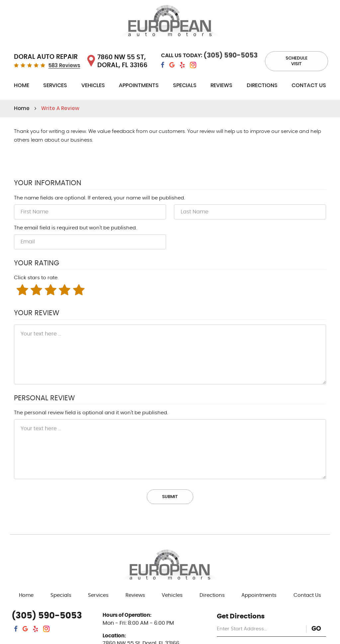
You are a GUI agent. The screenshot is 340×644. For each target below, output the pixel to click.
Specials (185, 85)
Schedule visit (297, 61)
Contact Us (309, 85)
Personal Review (44, 398)
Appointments (139, 85)
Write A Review (60, 108)
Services (55, 85)
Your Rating (37, 263)
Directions (262, 85)
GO (316, 629)
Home (22, 85)
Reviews (221, 85)
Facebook (163, 65)
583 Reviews (64, 66)
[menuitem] (22, 87)
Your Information (48, 183)
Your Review (37, 313)
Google (172, 65)
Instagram (193, 65)
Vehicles (93, 85)
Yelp (182, 65)
